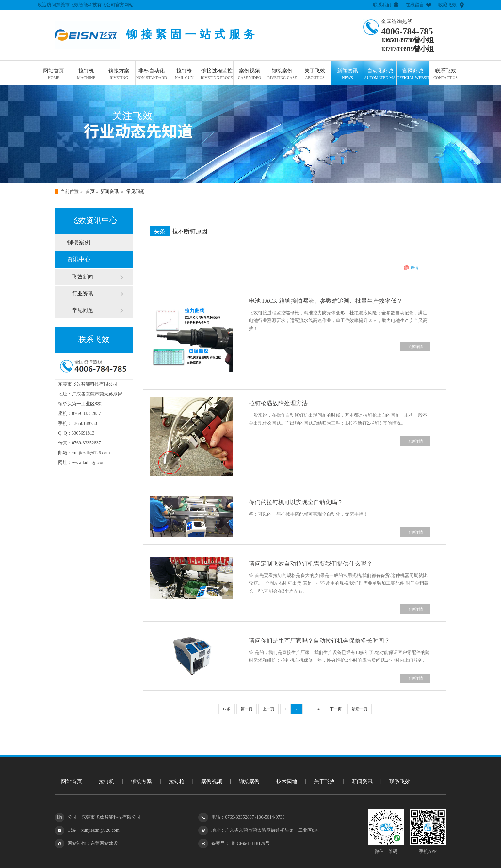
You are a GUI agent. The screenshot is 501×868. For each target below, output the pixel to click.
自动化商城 (380, 74)
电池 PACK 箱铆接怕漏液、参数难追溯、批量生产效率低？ (325, 301)
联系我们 (382, 5)
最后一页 (360, 709)
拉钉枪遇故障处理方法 (278, 403)
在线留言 (415, 5)
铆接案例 (282, 74)
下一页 (336, 709)
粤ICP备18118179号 (250, 843)
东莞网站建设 (104, 843)
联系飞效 (446, 74)
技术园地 (287, 781)
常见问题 (136, 191)
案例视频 (250, 74)
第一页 (247, 709)
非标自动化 (152, 74)
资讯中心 (79, 259)
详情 (414, 268)
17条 (227, 709)
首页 (90, 191)
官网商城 (413, 74)
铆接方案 (119, 74)
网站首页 (54, 74)
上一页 (268, 709)
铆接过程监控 (217, 74)
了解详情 (415, 347)
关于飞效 (315, 74)
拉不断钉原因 (190, 231)
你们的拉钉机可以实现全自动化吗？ (296, 502)
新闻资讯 (348, 74)
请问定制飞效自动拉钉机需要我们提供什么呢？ (311, 564)
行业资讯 (83, 294)
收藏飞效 (447, 5)
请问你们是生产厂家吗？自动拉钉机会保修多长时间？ (319, 641)
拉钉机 (86, 74)
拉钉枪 (184, 74)
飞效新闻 (83, 277)
